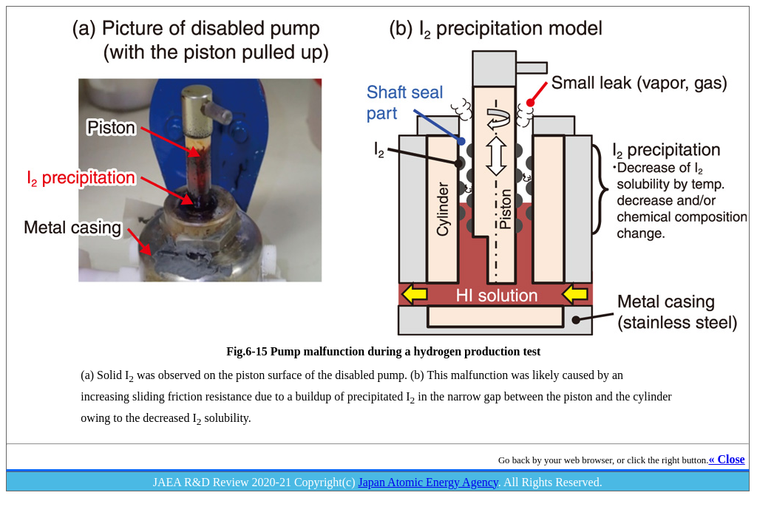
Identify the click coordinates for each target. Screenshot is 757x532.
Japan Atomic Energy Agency (428, 482)
